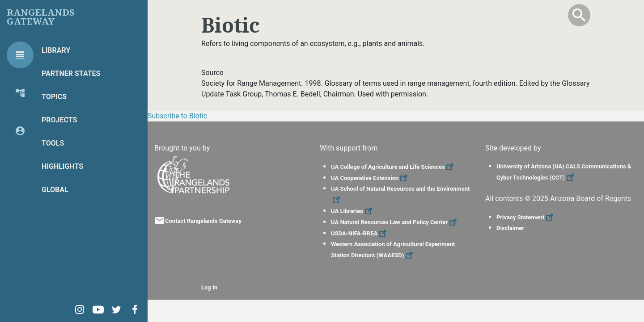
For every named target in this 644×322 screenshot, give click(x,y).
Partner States (71, 73)
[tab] (20, 55)
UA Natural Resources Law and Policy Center (395, 222)
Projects (59, 120)
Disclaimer (510, 228)
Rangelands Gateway (41, 17)
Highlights (62, 166)
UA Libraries (353, 211)
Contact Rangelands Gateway (203, 221)
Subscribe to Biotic (177, 116)
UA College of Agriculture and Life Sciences (393, 167)
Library (56, 50)
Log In (209, 287)
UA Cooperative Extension (370, 178)
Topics (54, 97)
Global (55, 190)
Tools (53, 143)
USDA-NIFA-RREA (360, 233)
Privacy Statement (526, 217)
